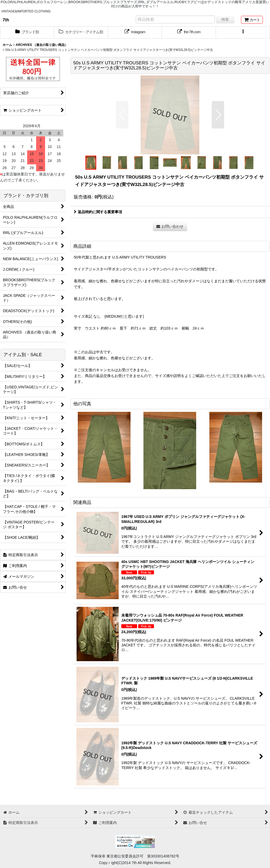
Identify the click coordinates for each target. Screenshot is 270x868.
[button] (243, 32)
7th (6, 20)
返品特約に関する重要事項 (98, 212)
